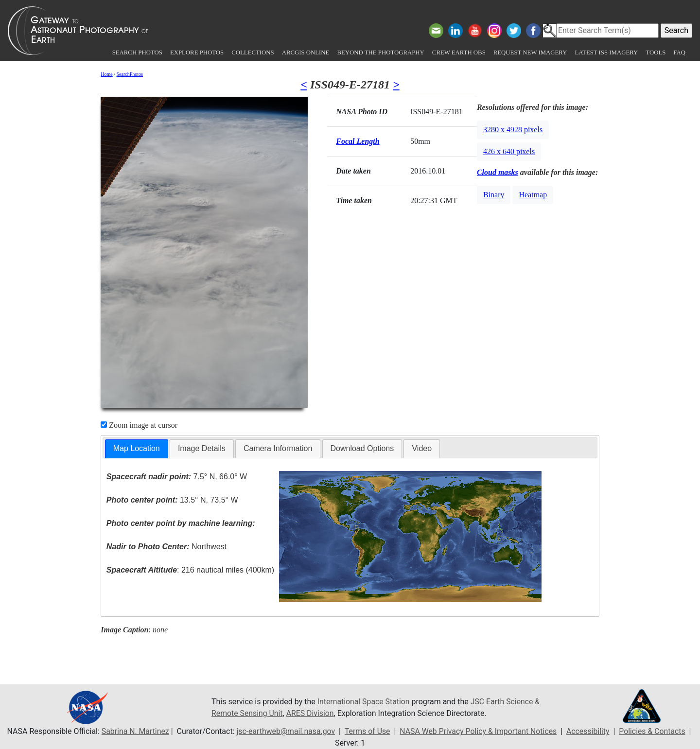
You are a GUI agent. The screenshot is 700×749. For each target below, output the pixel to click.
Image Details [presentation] (202, 448)
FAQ (679, 52)
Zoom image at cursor (139, 425)
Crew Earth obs (459, 52)
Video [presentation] (422, 448)
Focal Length (358, 141)
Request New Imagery (530, 52)
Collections (253, 52)
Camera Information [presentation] (278, 448)
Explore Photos (197, 52)
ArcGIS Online (306, 52)
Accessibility (590, 731)
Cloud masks (498, 172)
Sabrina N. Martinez (133, 731)
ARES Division (311, 713)
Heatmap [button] (533, 195)
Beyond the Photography (380, 52)
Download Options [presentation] (362, 448)
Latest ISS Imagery (606, 52)
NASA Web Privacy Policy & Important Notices (479, 731)
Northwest (166, 547)
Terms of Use (367, 731)
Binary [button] (494, 195)
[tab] (137, 449)
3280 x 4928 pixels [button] (513, 130)
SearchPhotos (130, 74)
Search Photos (137, 52)
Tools (656, 52)
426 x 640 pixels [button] (509, 151)
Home (106, 74)
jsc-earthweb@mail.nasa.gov (285, 731)
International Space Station (364, 702)
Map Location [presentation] (137, 448)
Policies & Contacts (654, 731)
